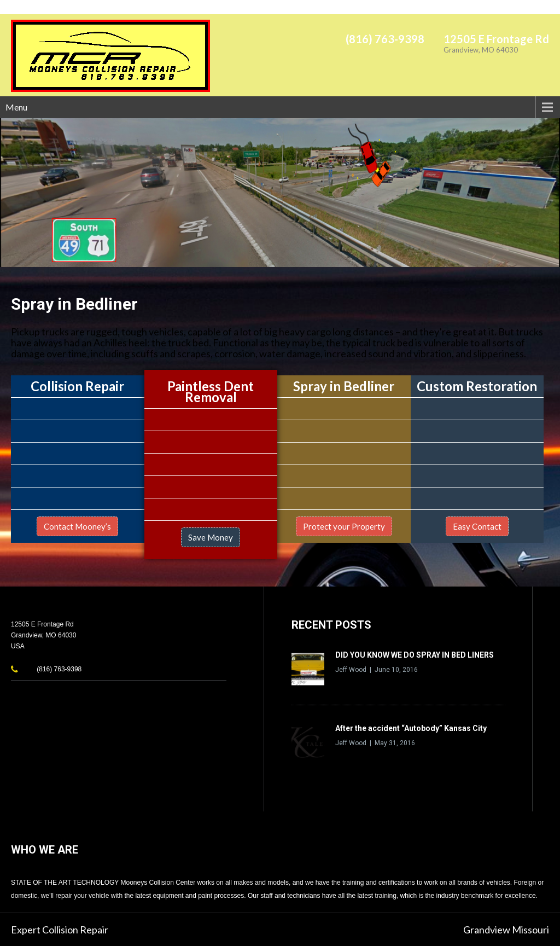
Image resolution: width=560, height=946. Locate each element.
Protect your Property (344, 526)
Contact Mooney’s (77, 526)
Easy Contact (477, 526)
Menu (16, 107)
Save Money (211, 537)
